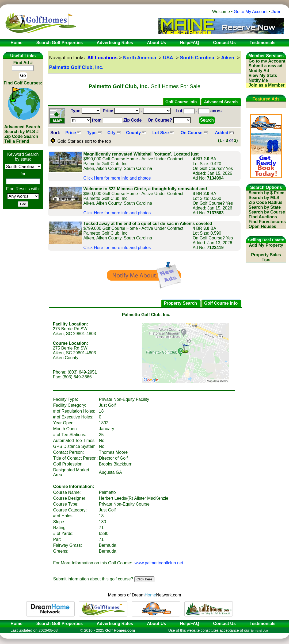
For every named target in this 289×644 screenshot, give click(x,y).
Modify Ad (259, 71)
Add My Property (266, 245)
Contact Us (224, 624)
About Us (156, 624)
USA (168, 58)
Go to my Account (267, 61)
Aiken (228, 58)
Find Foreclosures (267, 222)
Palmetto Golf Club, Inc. (76, 67)
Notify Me (258, 80)
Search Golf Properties (60, 624)
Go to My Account (251, 12)
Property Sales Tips (266, 257)
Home (15, 624)
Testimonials (263, 624)
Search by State (265, 207)
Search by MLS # (21, 132)
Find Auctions (263, 217)
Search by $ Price (266, 193)
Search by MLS (264, 198)
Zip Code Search (21, 136)
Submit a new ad (265, 66)
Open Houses (262, 226)
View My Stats (263, 75)
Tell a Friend (17, 141)
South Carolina (197, 58)
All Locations (102, 58)
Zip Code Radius (265, 202)
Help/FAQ (189, 624)
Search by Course (267, 212)
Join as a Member (267, 85)
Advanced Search (22, 127)
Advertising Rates (115, 624)
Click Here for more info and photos (117, 178)
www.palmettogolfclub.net (159, 563)
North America (140, 58)
